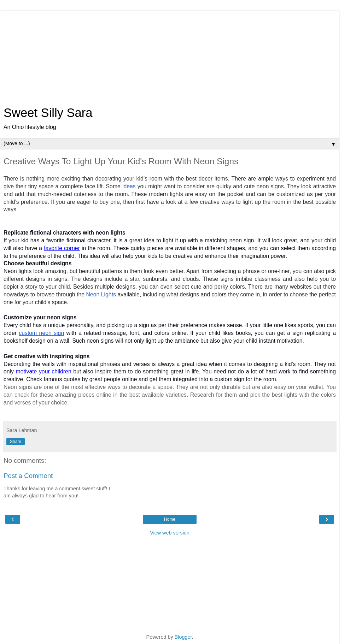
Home (170, 519)
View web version (170, 533)
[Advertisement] (170, 55)
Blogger (183, 637)
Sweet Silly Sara (48, 113)
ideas (129, 186)
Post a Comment (28, 476)
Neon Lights (101, 294)
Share (16, 442)
